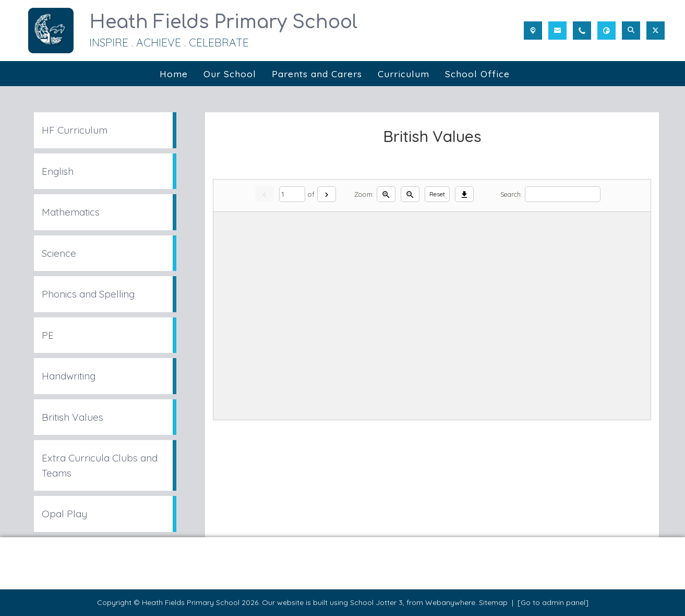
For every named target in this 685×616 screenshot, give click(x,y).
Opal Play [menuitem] (64, 514)
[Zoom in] (386, 194)
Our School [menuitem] (230, 74)
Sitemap (493, 602)
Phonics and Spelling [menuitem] (88, 294)
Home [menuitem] (174, 74)
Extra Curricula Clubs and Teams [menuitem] (100, 465)
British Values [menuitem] (73, 417)
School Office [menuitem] (477, 74)
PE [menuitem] (48, 335)
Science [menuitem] (59, 253)
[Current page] (292, 194)
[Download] (464, 194)
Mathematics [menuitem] (71, 212)
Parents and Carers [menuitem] (317, 74)
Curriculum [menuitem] (404, 74)
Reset (437, 194)
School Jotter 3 (376, 602)
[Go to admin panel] (553, 602)
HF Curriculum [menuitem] (75, 130)
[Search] (563, 194)
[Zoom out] (410, 194)
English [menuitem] (58, 171)
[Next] (327, 194)
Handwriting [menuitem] (69, 376)
